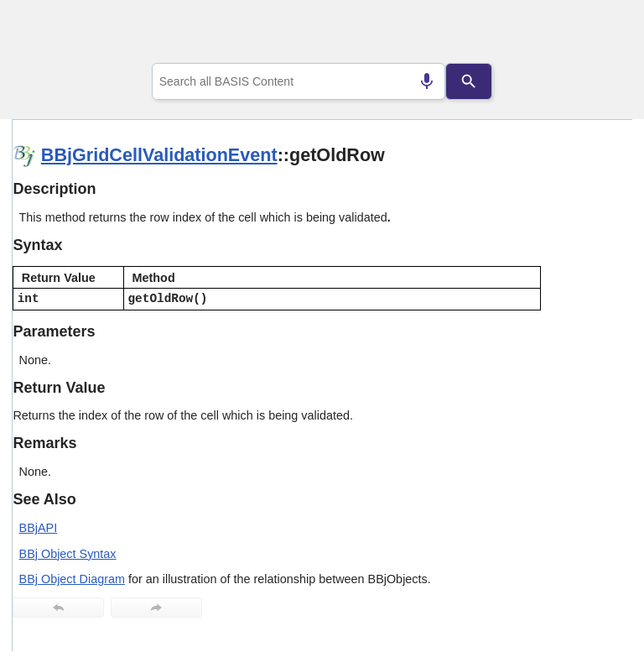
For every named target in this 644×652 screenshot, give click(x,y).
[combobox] (299, 81)
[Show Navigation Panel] (598, 34)
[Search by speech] (427, 81)
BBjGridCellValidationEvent (159, 155)
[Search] (469, 81)
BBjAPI (39, 528)
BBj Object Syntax (68, 554)
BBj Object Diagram (72, 579)
